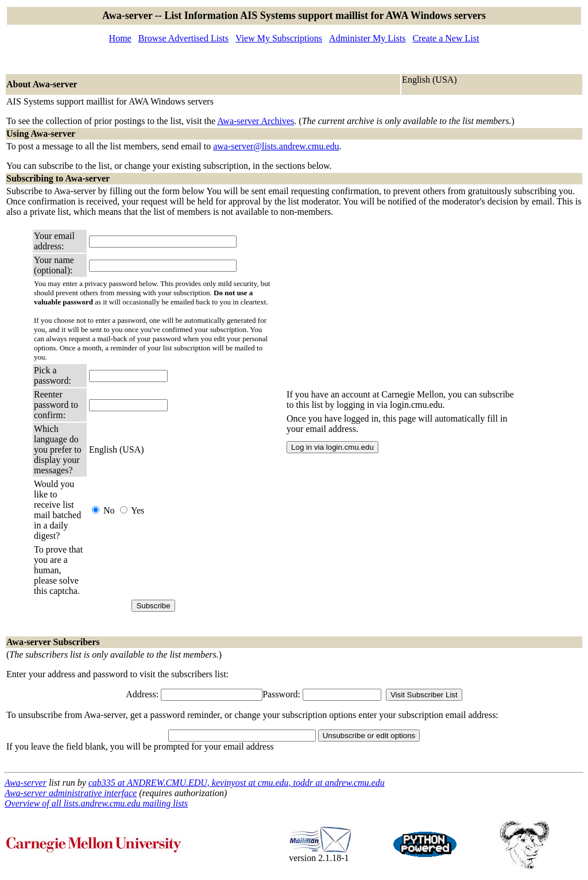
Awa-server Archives (256, 121)
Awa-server (26, 783)
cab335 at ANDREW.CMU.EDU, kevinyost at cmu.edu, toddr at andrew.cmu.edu (237, 783)
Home (120, 38)
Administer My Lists (367, 38)
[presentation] (176, 570)
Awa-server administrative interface (71, 793)
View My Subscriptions (279, 38)
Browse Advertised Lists (183, 38)
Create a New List (446, 38)
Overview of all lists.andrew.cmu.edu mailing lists (96, 803)
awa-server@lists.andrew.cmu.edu (276, 146)
